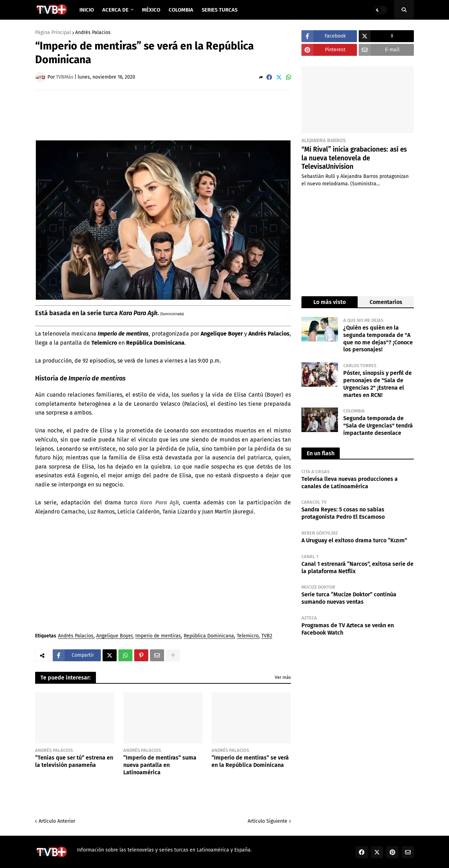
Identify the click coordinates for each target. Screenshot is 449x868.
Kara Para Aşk (159, 502)
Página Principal (53, 33)
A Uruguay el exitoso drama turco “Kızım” (354, 540)
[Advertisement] (163, 115)
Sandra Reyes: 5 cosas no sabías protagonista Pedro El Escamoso (343, 513)
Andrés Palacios (93, 33)
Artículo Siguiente (268, 821)
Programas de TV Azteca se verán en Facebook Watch (348, 629)
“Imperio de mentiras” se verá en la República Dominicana (250, 761)
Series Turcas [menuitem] (220, 10)
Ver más (283, 677)
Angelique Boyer (114, 636)
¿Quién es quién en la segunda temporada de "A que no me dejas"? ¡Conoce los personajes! (378, 339)
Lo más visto (330, 302)
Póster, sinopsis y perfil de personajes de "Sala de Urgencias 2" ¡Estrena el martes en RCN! (378, 384)
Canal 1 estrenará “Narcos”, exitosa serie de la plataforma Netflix (357, 568)
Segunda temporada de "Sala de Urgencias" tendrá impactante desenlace (378, 426)
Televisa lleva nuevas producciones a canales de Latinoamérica (350, 483)
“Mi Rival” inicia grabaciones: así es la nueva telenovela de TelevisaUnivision (354, 158)
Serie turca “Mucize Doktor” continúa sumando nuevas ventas (349, 598)
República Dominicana (209, 636)
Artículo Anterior (57, 821)
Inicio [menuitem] (87, 10)
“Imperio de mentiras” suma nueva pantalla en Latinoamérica (160, 765)
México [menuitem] (151, 10)
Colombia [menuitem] (181, 10)
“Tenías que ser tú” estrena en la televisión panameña (74, 761)
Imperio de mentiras (158, 636)
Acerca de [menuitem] (115, 10)
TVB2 (267, 636)
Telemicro (248, 636)
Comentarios (386, 302)
